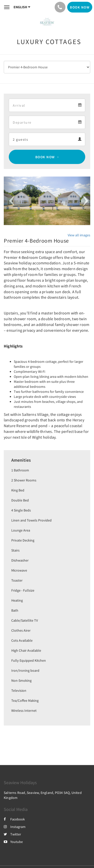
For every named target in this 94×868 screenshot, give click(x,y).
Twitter (12, 834)
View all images (79, 235)
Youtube (13, 842)
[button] (10, 201)
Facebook (14, 819)
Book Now (45, 157)
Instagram (15, 827)
